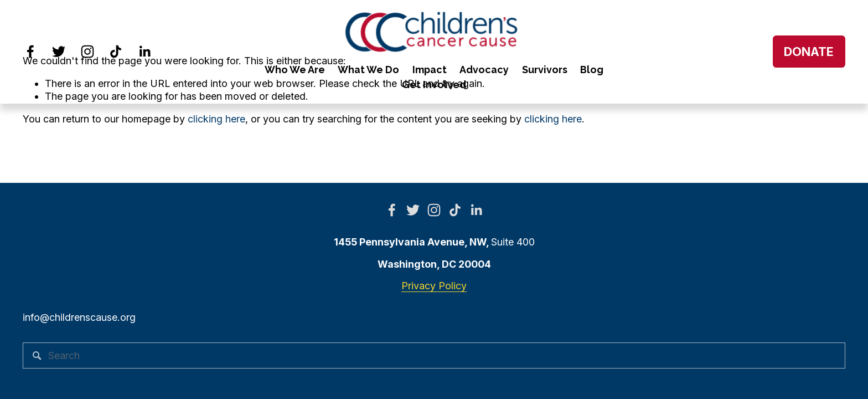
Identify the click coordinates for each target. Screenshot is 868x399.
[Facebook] (30, 52)
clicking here (216, 119)
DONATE (809, 52)
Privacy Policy (434, 286)
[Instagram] (87, 52)
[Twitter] (59, 52)
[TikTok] (116, 52)
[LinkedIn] (144, 52)
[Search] (434, 355)
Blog (592, 70)
